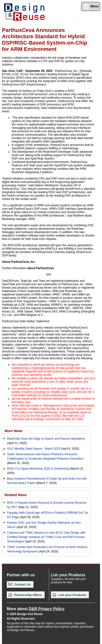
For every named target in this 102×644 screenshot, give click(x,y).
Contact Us (20, 584)
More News (14, 431)
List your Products (69, 595)
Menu (91, 6)
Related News (16, 495)
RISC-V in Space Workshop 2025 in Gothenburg (38, 469)
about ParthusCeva (41, 268)
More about (36, 609)
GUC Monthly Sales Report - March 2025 (34, 449)
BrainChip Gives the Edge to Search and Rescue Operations (46, 439)
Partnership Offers (25, 595)
